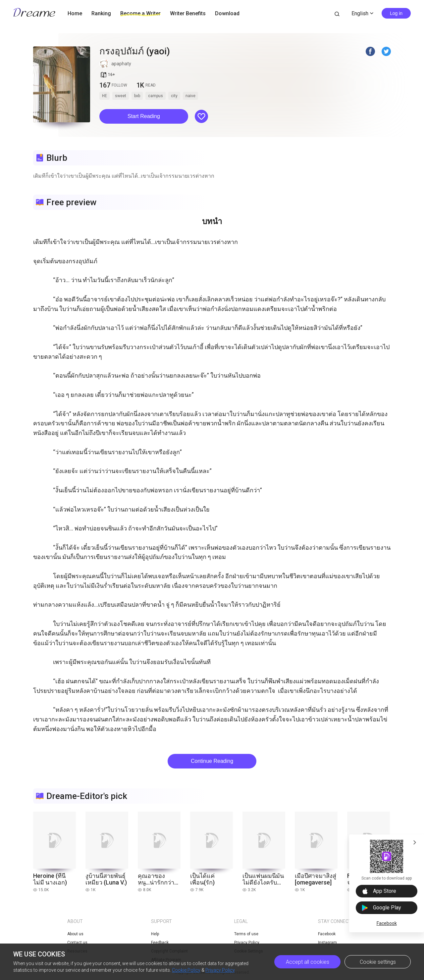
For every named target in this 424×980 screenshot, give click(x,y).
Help (155, 934)
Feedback (160, 943)
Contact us (77, 943)
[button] (144, 116)
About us (75, 934)
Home (75, 13)
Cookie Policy (186, 970)
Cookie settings (378, 962)
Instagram (327, 943)
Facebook (387, 923)
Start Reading (144, 116)
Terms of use (246, 934)
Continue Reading (212, 761)
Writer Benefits (188, 13)
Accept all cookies (308, 962)
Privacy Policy (220, 970)
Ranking (101, 13)
